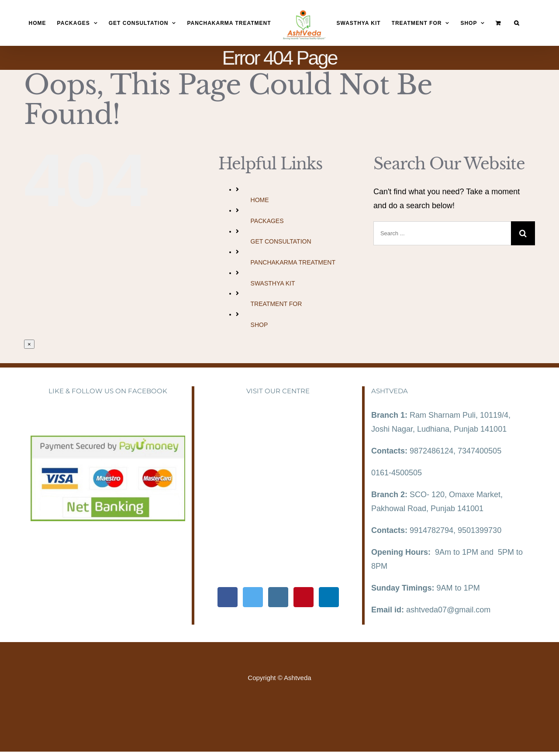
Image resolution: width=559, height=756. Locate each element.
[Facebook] (228, 597)
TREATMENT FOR (276, 304)
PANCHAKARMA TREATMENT (293, 262)
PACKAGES (267, 221)
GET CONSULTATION (281, 241)
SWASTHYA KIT (273, 283)
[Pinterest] (304, 597)
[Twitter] (253, 597)
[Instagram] (278, 597)
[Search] (517, 23)
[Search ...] (442, 233)
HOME (260, 200)
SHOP (259, 325)
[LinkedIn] (329, 597)
